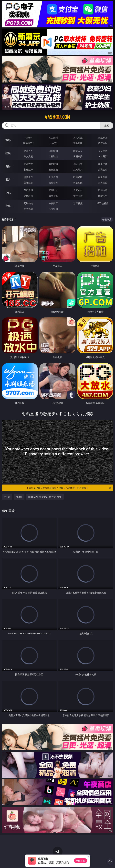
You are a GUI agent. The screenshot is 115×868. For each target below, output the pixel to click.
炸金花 (53, 143)
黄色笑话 (78, 196)
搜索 (107, 125)
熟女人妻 (28, 156)
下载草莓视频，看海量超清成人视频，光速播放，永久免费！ (69, 488)
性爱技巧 (103, 196)
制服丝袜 (28, 169)
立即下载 (81, 861)
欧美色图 (78, 177)
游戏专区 (103, 138)
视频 (8, 153)
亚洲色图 (53, 177)
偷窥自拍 (28, 177)
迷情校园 (28, 196)
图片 (8, 179)
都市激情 (28, 190)
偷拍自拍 (53, 164)
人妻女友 (78, 190)
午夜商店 (53, 203)
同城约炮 (28, 203)
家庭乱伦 (53, 190)
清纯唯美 (53, 183)
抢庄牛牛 (103, 143)
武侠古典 (103, 190)
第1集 (7, 497)
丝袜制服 (53, 156)
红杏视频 (28, 209)
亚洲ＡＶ (28, 151)
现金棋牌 (78, 143)
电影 (8, 166)
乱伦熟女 (78, 169)
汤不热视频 (103, 203)
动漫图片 (103, 177)
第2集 (19, 497)
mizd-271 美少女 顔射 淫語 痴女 (45, 497)
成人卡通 (78, 164)
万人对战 (78, 138)
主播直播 (78, 156)
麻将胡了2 (28, 143)
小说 (8, 193)
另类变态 (103, 169)
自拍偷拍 (53, 151)
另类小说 (53, 196)
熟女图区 (78, 183)
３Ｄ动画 (103, 151)
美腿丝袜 (28, 183)
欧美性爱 (103, 164)
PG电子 (28, 138)
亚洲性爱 (28, 164)
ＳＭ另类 (103, 156)
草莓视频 (78, 203)
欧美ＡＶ (78, 151)
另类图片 (103, 183)
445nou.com (57, 117)
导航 (8, 206)
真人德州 (53, 138)
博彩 (8, 140)
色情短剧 (53, 209)
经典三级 (53, 169)
